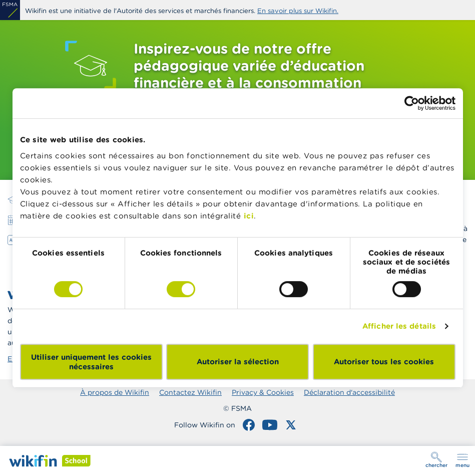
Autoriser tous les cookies (384, 362)
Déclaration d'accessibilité (349, 392)
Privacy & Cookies (263, 392)
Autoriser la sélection (238, 362)
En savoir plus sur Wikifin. (298, 11)
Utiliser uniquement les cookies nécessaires (91, 362)
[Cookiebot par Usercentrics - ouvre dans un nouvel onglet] (412, 103)
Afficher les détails (399, 326)
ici (249, 216)
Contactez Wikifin (190, 392)
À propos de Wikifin (115, 392)
